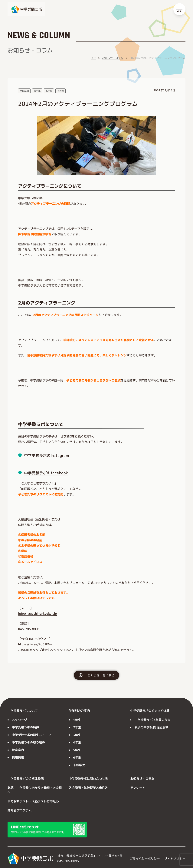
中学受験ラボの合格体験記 (26, 779)
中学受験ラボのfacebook (46, 473)
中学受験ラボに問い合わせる (88, 779)
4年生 (77, 742)
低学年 (37, 91)
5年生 (77, 750)
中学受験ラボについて (23, 711)
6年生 (77, 757)
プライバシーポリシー (145, 859)
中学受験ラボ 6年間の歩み (153, 720)
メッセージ (19, 720)
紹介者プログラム (20, 810)
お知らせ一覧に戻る (101, 675)
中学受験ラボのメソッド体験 (150, 711)
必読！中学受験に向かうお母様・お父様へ (35, 790)
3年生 (77, 735)
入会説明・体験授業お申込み (88, 788)
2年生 (77, 727)
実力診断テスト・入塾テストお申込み (33, 801)
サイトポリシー (175, 859)
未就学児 (79, 765)
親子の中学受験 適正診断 (152, 727)
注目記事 (24, 91)
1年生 (77, 720)
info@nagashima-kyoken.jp (37, 614)
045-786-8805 (29, 629)
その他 (61, 91)
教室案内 (18, 750)
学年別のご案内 (79, 711)
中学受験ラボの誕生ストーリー (33, 735)
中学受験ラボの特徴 (25, 727)
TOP (93, 58)
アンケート (138, 788)
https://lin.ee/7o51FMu (35, 644)
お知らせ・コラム (113, 58)
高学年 (49, 91)
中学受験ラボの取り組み (28, 742)
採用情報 (18, 757)
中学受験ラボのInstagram (46, 455)
